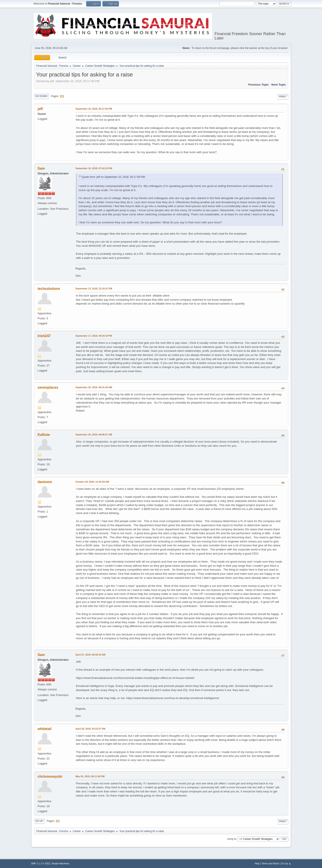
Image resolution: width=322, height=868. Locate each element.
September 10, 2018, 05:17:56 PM (94, 109)
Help (257, 863)
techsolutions (49, 289)
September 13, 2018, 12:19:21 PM (94, 289)
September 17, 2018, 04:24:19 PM (94, 336)
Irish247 (44, 336)
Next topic (279, 85)
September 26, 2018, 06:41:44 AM (94, 387)
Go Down (41, 96)
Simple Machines (60, 863)
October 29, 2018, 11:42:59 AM (92, 482)
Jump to (232, 839)
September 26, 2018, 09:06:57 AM (94, 435)
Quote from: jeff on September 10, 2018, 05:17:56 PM (113, 177)
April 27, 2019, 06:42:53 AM (91, 655)
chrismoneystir (50, 776)
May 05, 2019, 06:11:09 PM (90, 776)
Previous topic (259, 85)
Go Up (39, 821)
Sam (41, 168)
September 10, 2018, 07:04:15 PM (94, 168)
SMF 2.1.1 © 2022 (41, 863)
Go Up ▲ (286, 863)
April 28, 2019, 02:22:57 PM (91, 729)
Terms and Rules (270, 863)
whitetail (45, 729)
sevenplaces (48, 387)
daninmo (45, 482)
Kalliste (44, 435)
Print (283, 97)
